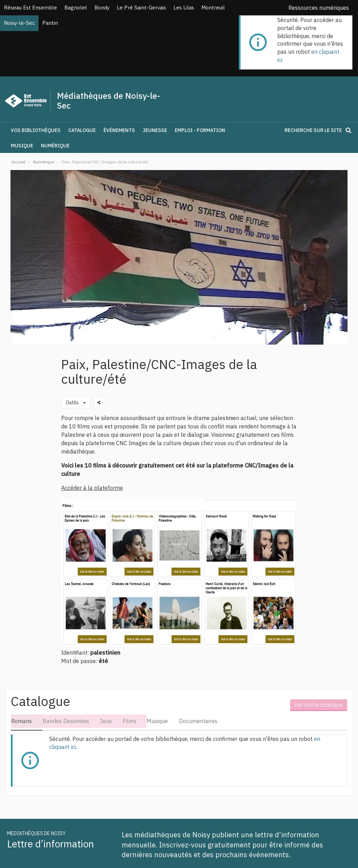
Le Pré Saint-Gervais (141, 8)
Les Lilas (184, 8)
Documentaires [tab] (200, 721)
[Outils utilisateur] (76, 403)
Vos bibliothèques (36, 130)
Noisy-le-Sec (19, 23)
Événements (119, 130)
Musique (22, 146)
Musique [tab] (159, 721)
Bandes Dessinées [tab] (66, 721)
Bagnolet (76, 8)
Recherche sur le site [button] (319, 131)
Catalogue (82, 130)
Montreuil (213, 8)
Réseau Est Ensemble (30, 8)
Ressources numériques (319, 8)
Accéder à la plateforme (92, 488)
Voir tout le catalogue (320, 703)
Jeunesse (155, 130)
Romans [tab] (21, 721)
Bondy (102, 8)
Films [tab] (131, 721)
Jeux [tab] (106, 721)
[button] (77, 142)
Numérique (55, 146)
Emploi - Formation (200, 130)
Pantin (50, 23)
